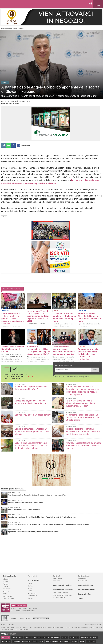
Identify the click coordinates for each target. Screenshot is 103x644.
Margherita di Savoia (89, 638)
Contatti (13, 618)
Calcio (30, 583)
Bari (21, 638)
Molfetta (26, 641)
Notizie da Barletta (9, 576)
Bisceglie (28, 638)
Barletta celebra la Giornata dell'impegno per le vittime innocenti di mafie (90, 317)
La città (5, 581)
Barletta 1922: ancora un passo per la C (33, 415)
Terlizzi (74, 641)
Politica (5, 586)
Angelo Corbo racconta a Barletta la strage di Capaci (13, 349)
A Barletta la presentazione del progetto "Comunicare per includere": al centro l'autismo (83, 446)
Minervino (6, 641)
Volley (30, 588)
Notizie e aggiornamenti (16, 28)
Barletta (6, 638)
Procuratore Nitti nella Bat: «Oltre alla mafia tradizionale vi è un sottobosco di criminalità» (88, 354)
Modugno (16, 641)
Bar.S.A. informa (84, 576)
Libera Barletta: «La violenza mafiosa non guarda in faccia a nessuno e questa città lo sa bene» (13, 319)
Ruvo (41, 641)
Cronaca (6, 584)
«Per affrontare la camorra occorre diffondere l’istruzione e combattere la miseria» (64, 350)
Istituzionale (7, 589)
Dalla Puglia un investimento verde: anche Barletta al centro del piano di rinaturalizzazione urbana (31, 446)
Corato (64, 638)
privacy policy (84, 377)
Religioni (6, 579)
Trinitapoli (91, 641)
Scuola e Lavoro (8, 599)
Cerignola (55, 638)
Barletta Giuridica (59, 598)
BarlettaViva (14, 4)
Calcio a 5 (57, 576)
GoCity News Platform (41, 618)
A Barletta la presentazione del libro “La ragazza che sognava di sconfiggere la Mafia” (39, 350)
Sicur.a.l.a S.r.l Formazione (62, 595)
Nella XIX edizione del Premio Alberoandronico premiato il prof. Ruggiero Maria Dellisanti (81, 403)
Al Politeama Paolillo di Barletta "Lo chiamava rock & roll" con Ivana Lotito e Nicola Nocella (83, 417)
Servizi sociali (7, 596)
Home (3, 28)
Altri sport (57, 581)
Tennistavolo (32, 596)
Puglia (35, 641)
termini (73, 377)
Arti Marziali (32, 593)
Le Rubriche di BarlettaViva (63, 590)
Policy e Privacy (24, 618)
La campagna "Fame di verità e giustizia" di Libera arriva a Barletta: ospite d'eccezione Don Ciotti (38, 316)
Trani (82, 641)
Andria (14, 638)
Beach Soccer (58, 578)
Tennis (30, 591)
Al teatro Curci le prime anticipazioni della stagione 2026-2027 (31, 388)
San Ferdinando (52, 641)
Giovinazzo (74, 638)
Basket (30, 586)
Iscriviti (95, 370)
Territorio (6, 591)
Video (80, 598)
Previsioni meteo (84, 594)
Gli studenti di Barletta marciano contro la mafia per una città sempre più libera (64, 317)
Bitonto (37, 638)
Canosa (46, 638)
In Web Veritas (83, 581)
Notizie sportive (34, 580)
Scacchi (31, 598)
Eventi (5, 594)
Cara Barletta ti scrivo (61, 593)
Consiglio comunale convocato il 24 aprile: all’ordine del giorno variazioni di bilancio (32, 431)
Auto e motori (83, 578)
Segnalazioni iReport (86, 585)
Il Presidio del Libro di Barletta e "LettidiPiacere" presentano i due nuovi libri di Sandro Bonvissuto (83, 431)
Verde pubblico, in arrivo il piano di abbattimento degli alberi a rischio (30, 402)
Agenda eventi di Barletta (62, 585)
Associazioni (32, 576)
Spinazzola (65, 641)
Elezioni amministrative (87, 590)
